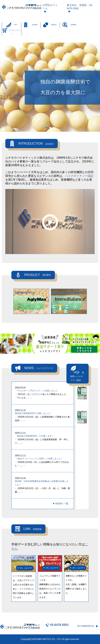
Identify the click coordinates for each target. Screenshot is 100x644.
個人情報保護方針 (86, 626)
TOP (15, 25)
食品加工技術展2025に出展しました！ (33, 413)
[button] (47, 128)
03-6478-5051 (59, 625)
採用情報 (73, 25)
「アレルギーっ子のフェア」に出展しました (36, 391)
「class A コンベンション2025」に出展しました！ (39, 459)
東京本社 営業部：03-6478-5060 (80, 7)
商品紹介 (54, 25)
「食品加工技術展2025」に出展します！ (34, 436)
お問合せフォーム (50, 7)
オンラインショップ (15, 32)
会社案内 (35, 25)
